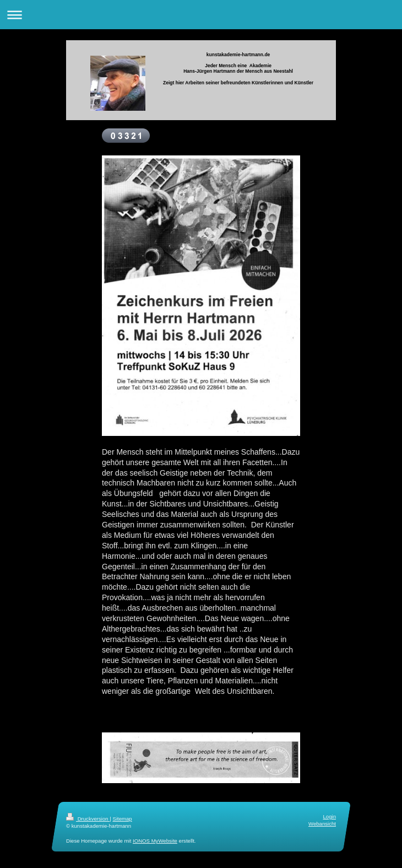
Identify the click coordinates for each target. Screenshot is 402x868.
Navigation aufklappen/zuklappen (201, 15)
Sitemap (122, 819)
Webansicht (322, 824)
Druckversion (88, 819)
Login (330, 816)
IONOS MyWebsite (155, 841)
